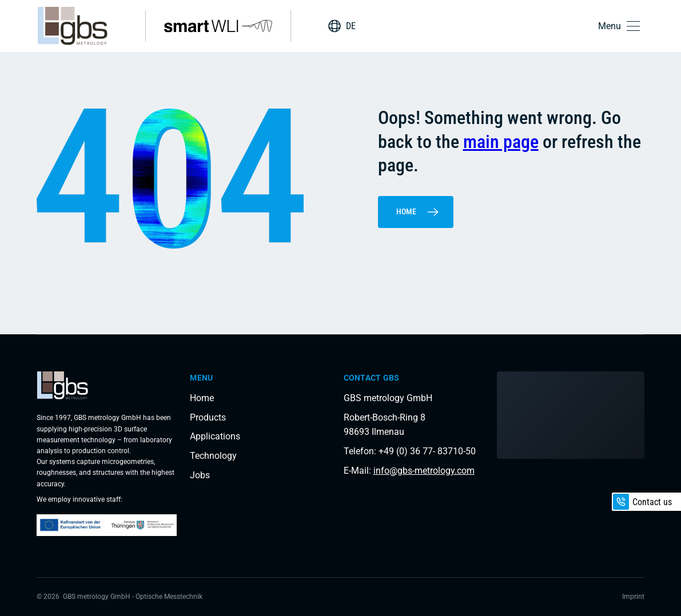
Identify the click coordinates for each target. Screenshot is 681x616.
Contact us (642, 502)
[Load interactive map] (571, 415)
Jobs (200, 475)
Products (208, 417)
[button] (621, 26)
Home (418, 212)
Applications (215, 436)
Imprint (633, 597)
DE (351, 26)
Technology (213, 456)
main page (501, 142)
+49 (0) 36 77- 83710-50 (427, 451)
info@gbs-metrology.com (424, 471)
